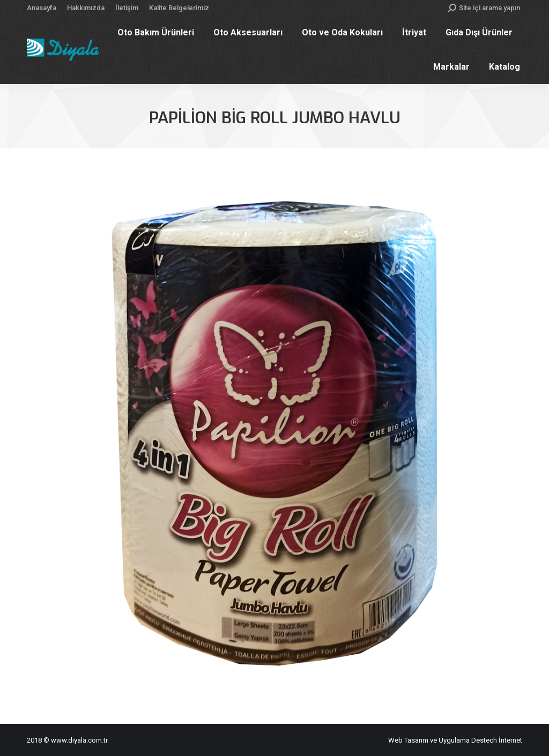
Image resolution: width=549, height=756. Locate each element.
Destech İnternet (497, 740)
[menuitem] (42, 8)
